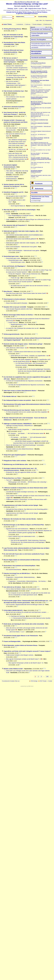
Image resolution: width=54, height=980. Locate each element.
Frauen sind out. (13, 322)
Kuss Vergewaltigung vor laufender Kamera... (22, 215)
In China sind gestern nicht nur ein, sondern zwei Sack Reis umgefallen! (27, 412)
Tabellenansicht (48, 24)
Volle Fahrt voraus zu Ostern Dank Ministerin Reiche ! (20, 391)
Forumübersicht (6, 681)
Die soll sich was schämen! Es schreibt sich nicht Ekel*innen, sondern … (27, 612)
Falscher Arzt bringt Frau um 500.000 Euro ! (17, 573)
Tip (44, 20)
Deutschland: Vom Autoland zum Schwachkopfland (20, 566)
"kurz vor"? (9, 480)
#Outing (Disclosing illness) (12, 29)
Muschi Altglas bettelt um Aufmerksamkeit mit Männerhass (22, 560)
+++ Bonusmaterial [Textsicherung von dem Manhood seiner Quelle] (30, 618)
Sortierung (28, 24)
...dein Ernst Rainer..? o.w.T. (17, 632)
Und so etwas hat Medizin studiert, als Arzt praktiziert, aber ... (24, 589)
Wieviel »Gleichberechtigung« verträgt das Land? (27, 4)
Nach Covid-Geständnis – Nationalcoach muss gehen (22, 247)
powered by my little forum (27, 686)
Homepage (10, 9)
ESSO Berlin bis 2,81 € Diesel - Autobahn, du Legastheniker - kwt (30, 356)
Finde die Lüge (15, 278)
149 (47, 677)
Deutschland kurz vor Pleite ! (13, 478)
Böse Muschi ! (8, 291)
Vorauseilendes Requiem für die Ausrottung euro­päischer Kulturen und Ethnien (41, 46)
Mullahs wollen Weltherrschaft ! (13, 669)
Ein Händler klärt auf (10, 396)
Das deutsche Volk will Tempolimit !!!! (15, 225)
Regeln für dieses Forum (35, 9)
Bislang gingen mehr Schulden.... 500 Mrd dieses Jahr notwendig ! (28, 482)
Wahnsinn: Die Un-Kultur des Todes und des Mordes (20, 519)
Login (37, 20)
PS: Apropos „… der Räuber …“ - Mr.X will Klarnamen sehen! (26, 433)
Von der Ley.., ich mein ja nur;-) (17, 149)
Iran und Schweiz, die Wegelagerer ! (15, 266)
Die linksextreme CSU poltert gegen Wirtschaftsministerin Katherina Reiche (27, 404)
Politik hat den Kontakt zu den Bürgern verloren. (20, 655)
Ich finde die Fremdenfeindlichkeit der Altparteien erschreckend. (24, 381)
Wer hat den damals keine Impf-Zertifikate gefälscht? (21, 239)
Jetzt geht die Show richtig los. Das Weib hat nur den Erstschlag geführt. (27, 509)
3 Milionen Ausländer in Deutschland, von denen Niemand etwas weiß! (25, 488)
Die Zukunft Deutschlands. (14, 570)
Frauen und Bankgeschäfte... (13, 641)
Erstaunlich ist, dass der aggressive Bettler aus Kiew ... (22, 472)
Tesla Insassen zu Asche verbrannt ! (15, 299)
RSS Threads (43, 681)
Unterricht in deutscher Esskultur (14, 107)
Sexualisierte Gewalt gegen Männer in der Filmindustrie (21, 636)
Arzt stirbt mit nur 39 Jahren (12, 587)
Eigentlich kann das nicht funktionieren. (17, 529)
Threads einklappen (37, 24)
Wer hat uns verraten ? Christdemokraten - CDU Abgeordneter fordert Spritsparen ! (16, 60)
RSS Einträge (34, 681)
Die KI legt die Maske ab (18, 206)
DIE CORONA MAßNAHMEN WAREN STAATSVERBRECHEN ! (25, 235)
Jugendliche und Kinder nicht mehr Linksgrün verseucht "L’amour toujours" (27, 651)
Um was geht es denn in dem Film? (16, 196)
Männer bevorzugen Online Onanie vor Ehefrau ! (19, 315)
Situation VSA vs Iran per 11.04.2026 (15, 307)
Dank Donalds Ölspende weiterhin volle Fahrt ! (19, 309)
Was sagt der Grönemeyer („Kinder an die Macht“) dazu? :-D (23, 659)
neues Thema (7, 24)
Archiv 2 (21, 9)
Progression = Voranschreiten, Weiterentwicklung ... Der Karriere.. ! (28, 581)
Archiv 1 (16, 9)
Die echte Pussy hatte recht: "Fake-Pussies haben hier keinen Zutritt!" (26, 293)
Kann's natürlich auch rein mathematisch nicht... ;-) (23, 536)
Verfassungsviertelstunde (12, 334)
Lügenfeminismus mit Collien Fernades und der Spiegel (21, 505)
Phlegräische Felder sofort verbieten (15, 461)
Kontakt (12, 681)
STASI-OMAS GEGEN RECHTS (13, 610)
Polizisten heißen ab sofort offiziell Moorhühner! (20, 449)
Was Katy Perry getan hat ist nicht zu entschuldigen (20, 210)
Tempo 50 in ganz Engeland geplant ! (15, 455)
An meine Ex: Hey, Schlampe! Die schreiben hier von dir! (22, 328)
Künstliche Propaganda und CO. (14, 192)
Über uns (44, 9)
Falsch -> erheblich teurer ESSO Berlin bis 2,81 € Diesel (25, 352)
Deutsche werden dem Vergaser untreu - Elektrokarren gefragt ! (23, 344)
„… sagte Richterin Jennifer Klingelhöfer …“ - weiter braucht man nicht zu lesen (29, 429)
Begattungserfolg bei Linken (19, 324)
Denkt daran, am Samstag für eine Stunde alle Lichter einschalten (24, 624)
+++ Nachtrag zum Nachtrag (17, 616)
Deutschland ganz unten (11, 256)
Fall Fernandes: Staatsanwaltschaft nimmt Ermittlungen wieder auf (25, 605)
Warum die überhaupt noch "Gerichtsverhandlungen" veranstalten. (25, 445)
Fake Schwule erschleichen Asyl (14, 91)
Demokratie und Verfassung (41, 29)
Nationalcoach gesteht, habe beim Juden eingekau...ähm (21, 231)
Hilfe (26, 9)
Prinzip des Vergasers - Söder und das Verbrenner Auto (24, 274)
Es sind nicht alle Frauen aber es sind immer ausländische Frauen (24, 554)
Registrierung (49, 20)
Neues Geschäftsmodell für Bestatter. (17, 303)
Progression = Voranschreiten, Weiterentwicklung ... (21, 577)
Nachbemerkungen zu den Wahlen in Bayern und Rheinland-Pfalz (24, 525)
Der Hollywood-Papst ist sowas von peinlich (17, 400)
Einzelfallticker (36, 53)
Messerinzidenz (37, 52)
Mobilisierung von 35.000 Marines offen (16, 464)
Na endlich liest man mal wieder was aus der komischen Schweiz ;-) (30, 286)
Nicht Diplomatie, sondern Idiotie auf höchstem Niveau (21, 645)
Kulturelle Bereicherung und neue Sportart (17, 410)
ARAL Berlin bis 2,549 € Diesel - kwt (17, 348)
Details (8, 214)
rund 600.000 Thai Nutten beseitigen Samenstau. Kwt (22, 492)
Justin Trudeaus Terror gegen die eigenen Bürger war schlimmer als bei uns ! (28, 219)
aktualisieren (20, 24)
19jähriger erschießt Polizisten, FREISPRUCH (18, 424)
